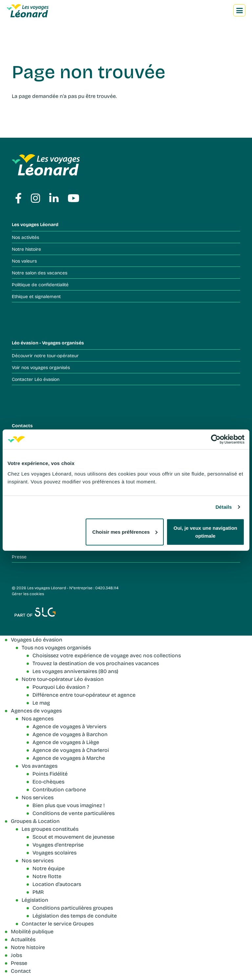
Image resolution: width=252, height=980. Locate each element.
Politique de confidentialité (40, 284)
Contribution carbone (59, 789)
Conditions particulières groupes (73, 908)
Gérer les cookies (28, 594)
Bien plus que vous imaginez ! (69, 805)
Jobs (16, 955)
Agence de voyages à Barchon (70, 734)
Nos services (38, 797)
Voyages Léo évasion (37, 639)
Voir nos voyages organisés (41, 367)
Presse (19, 557)
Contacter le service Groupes (58, 923)
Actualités (23, 939)
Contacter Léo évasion (36, 379)
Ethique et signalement (36, 296)
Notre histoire (26, 249)
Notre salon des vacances (40, 273)
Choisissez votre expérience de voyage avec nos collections (107, 655)
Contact (21, 971)
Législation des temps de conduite (75, 915)
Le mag (41, 702)
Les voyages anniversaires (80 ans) (75, 671)
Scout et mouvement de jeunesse (73, 837)
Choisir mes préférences (125, 532)
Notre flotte (47, 876)
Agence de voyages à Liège (66, 742)
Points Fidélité (50, 773)
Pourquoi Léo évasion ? (61, 687)
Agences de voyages (36, 710)
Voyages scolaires (54, 852)
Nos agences (38, 718)
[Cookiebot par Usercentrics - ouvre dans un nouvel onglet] (216, 439)
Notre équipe (49, 868)
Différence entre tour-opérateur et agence (84, 695)
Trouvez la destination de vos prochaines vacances (96, 663)
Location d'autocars (57, 884)
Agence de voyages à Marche (69, 758)
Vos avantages (40, 766)
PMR (38, 892)
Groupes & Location (35, 821)
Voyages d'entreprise (58, 844)
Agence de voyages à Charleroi (71, 750)
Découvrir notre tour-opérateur (45, 355)
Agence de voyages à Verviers (69, 726)
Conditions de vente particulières (73, 813)
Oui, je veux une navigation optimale (205, 532)
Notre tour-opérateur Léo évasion (63, 679)
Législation (35, 900)
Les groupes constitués (50, 829)
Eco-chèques (48, 781)
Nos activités (25, 237)
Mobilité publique (32, 931)
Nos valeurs (24, 261)
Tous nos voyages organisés (56, 647)
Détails (224, 507)
